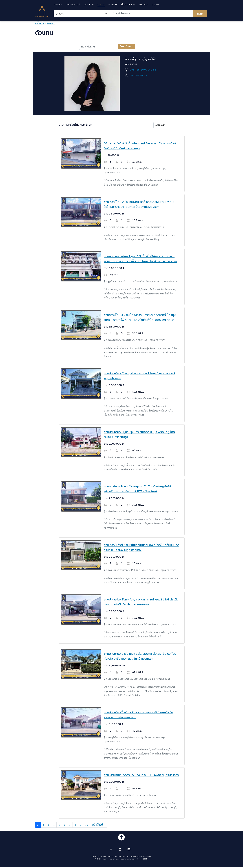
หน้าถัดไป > (99, 825)
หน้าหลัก (40, 23)
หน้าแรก (58, 5)
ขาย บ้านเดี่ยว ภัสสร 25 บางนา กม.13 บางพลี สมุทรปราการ (141, 775)
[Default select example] (169, 125)
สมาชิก (156, 5)
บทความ (113, 5)
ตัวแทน (101, 5)
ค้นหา (200, 14)
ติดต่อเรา (144, 5)
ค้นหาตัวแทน (126, 46)
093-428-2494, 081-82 (143, 70)
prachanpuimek (139, 75)
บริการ (89, 5)
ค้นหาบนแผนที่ (73, 5)
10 (87, 825)
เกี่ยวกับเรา (128, 5)
